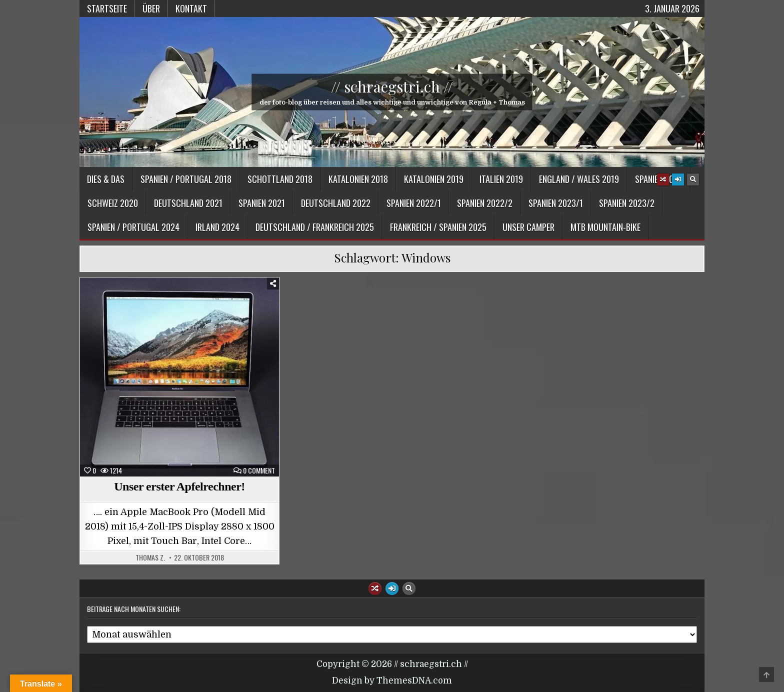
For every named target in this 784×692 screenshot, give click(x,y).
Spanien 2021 (262, 203)
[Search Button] (693, 179)
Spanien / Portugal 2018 (186, 179)
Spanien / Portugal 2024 (133, 227)
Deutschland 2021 (188, 203)
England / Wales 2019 (579, 179)
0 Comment (259, 470)
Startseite (107, 8)
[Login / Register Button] (678, 179)
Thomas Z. (150, 557)
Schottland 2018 (280, 179)
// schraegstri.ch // (392, 86)
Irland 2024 (217, 227)
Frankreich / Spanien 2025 (438, 227)
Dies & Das (106, 179)
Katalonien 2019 (434, 179)
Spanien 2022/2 (485, 203)
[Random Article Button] (663, 179)
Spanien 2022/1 (414, 203)
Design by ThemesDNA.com (392, 681)
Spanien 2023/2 (627, 203)
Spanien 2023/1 (556, 203)
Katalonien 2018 (358, 179)
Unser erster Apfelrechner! (179, 486)
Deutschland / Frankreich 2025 (315, 227)
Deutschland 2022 (336, 203)
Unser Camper (528, 227)
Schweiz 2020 (113, 203)
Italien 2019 (501, 179)
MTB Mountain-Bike (605, 227)
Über (151, 8)
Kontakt (191, 8)
